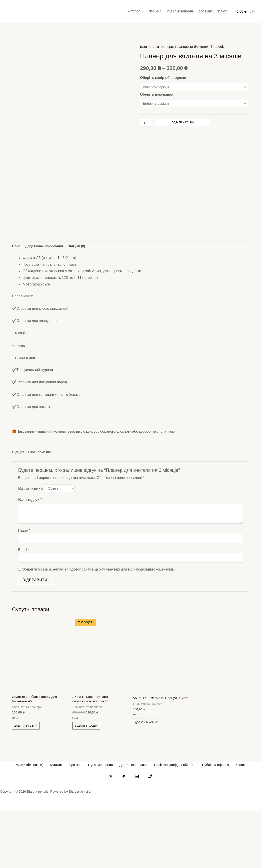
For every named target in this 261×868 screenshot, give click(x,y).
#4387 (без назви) (36, 822)
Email (24, 606)
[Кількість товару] (146, 123)
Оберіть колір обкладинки (163, 78)
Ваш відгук (30, 555)
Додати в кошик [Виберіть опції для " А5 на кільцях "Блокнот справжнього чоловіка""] (86, 783)
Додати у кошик (184, 123)
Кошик (234, 822)
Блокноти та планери (157, 47)
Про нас (155, 11)
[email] (137, 834)
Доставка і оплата (213, 11)
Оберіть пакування (157, 94)
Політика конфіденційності (172, 822)
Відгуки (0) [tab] (80, 301)
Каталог (134, 11)
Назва (24, 586)
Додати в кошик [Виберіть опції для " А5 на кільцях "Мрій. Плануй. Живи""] (146, 783)
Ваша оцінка (31, 544)
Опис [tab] (17, 301)
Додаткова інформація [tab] (46, 301)
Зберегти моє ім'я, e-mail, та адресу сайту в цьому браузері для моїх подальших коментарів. (98, 626)
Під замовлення (180, 11)
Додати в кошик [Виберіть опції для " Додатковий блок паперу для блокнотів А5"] (26, 783)
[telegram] (124, 834)
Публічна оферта (212, 822)
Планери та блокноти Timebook (203, 47)
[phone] (151, 834)
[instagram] (110, 834)
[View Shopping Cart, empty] (244, 12)
